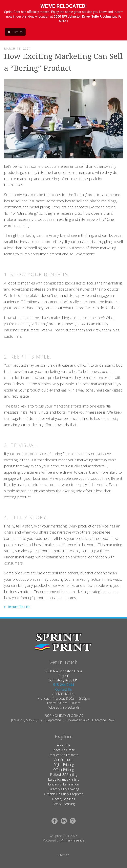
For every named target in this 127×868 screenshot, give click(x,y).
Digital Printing (64, 765)
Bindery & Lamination (63, 784)
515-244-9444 (64, 685)
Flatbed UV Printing (64, 775)
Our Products (64, 760)
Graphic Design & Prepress (64, 794)
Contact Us (64, 689)
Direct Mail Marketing (64, 789)
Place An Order (64, 750)
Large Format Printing (64, 779)
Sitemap (63, 855)
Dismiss (15, 32)
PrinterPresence (72, 840)
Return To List (18, 607)
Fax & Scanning (64, 804)
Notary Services (63, 799)
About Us (64, 745)
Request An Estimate (63, 755)
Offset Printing (63, 770)
